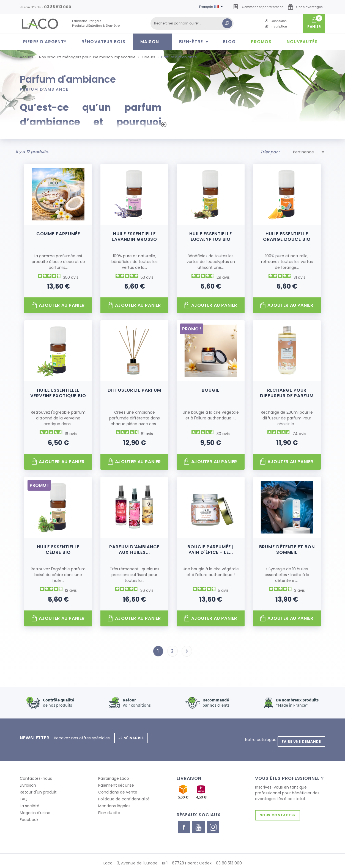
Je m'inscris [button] (133, 736)
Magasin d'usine (35, 808)
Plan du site (109, 808)
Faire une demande (300, 736)
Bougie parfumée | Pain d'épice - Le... (210, 548)
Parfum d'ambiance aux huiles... (134, 548)
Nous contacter (279, 810)
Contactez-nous (36, 773)
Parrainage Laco (114, 773)
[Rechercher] (192, 23)
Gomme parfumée (58, 232)
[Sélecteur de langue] (212, 7)
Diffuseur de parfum (134, 389)
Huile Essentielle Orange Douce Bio (287, 235)
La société (30, 801)
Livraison (28, 780)
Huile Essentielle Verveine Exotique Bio (58, 392)
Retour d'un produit (38, 787)
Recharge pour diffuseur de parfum (287, 392)
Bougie (210, 389)
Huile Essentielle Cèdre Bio (58, 548)
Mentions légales (114, 801)
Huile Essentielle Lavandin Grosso (135, 235)
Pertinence (310, 151)
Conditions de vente (118, 787)
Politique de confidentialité (124, 794)
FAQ (24, 794)
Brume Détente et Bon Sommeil (287, 548)
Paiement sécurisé (116, 780)
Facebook (29, 815)
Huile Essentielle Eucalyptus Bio (210, 235)
